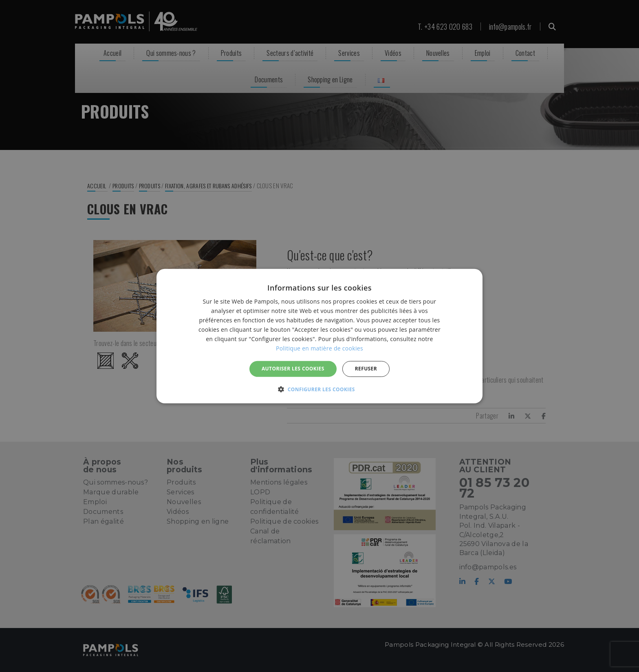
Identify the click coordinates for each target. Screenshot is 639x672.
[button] (319, 389)
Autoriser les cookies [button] (293, 369)
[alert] (319, 336)
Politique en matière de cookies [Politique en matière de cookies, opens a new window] (319, 348)
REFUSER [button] (366, 369)
